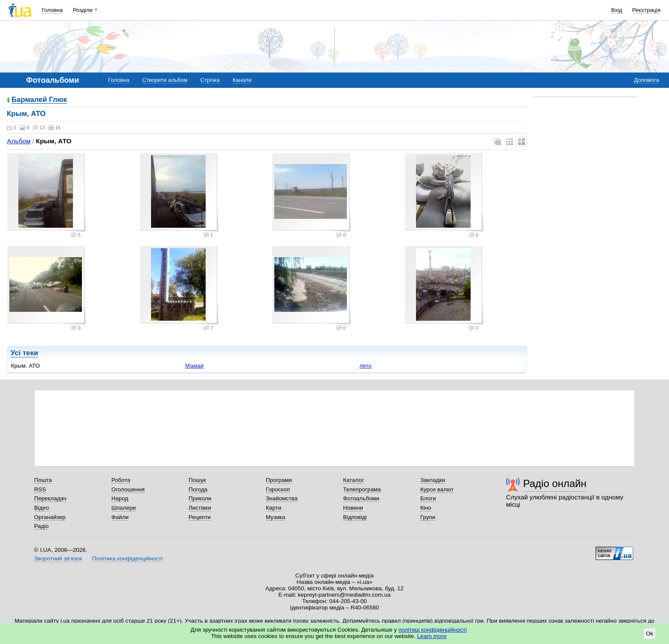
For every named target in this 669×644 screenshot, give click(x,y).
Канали (242, 80)
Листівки (200, 508)
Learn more (432, 636)
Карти (273, 508)
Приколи (200, 498)
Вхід (617, 10)
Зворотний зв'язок (58, 558)
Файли (120, 517)
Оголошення (128, 489)
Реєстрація (646, 10)
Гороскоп (278, 489)
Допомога (646, 80)
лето (365, 366)
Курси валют (437, 489)
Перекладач (50, 498)
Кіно (426, 508)
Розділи (83, 10)
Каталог (353, 480)
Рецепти (200, 517)
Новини (353, 508)
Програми (279, 480)
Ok (650, 634)
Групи (428, 517)
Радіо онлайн (555, 483)
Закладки (433, 480)
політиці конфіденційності (433, 630)
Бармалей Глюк (39, 100)
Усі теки (24, 353)
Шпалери (124, 508)
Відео (42, 508)
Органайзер (50, 517)
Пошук (197, 480)
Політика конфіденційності (127, 558)
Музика (275, 517)
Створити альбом (165, 80)
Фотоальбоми (361, 498)
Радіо (41, 526)
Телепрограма (362, 489)
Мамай (194, 366)
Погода (198, 489)
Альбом (19, 141)
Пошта (43, 480)
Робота (121, 480)
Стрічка (210, 80)
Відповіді (355, 517)
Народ (120, 498)
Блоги (428, 498)
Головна (52, 10)
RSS (40, 489)
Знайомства (282, 498)
